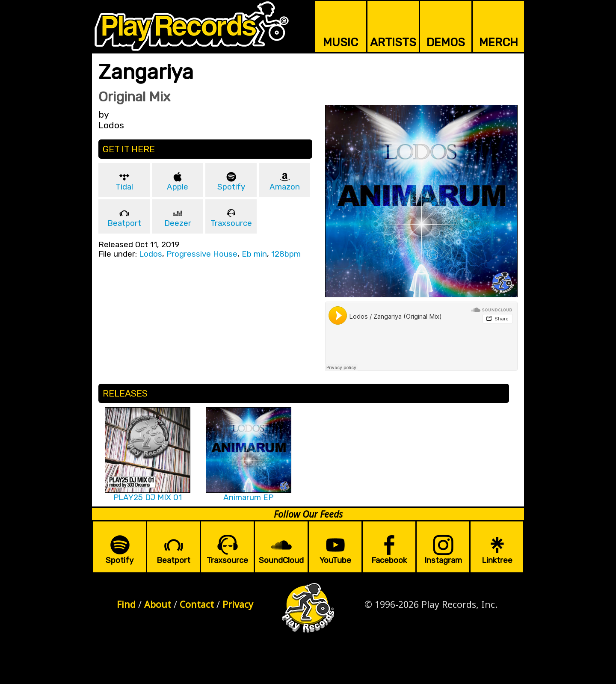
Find (126, 604)
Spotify (231, 187)
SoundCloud (281, 560)
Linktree (497, 560)
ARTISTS (393, 42)
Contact (197, 604)
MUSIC (341, 42)
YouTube (335, 560)
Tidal (124, 187)
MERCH (499, 42)
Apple (178, 187)
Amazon (285, 187)
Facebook (389, 560)
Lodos (151, 254)
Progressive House (202, 254)
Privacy (238, 604)
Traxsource (231, 223)
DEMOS (446, 42)
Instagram (443, 560)
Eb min (254, 254)
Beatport (124, 223)
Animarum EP (248, 497)
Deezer (178, 223)
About (158, 604)
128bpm (286, 254)
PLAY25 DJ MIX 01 (148, 497)
